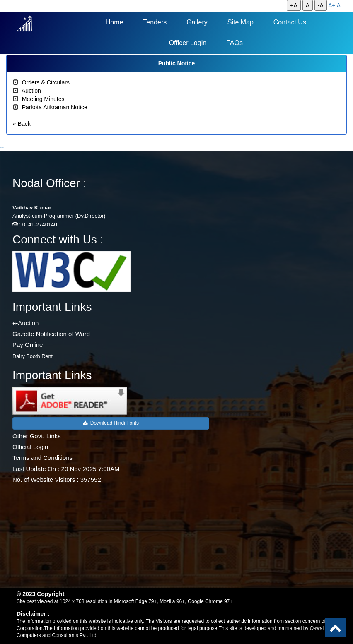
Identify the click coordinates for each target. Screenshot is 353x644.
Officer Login (188, 43)
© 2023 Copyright (40, 594)
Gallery (197, 22)
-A (321, 5)
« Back (22, 124)
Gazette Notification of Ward (51, 334)
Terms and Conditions (42, 458)
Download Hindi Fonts (111, 423)
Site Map (241, 22)
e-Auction (25, 323)
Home (115, 22)
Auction (31, 91)
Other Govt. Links (37, 436)
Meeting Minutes (43, 99)
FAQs (235, 43)
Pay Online (28, 345)
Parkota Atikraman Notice (55, 107)
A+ (332, 5)
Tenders (155, 22)
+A (294, 5)
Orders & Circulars (46, 82)
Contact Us (290, 22)
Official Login (30, 447)
